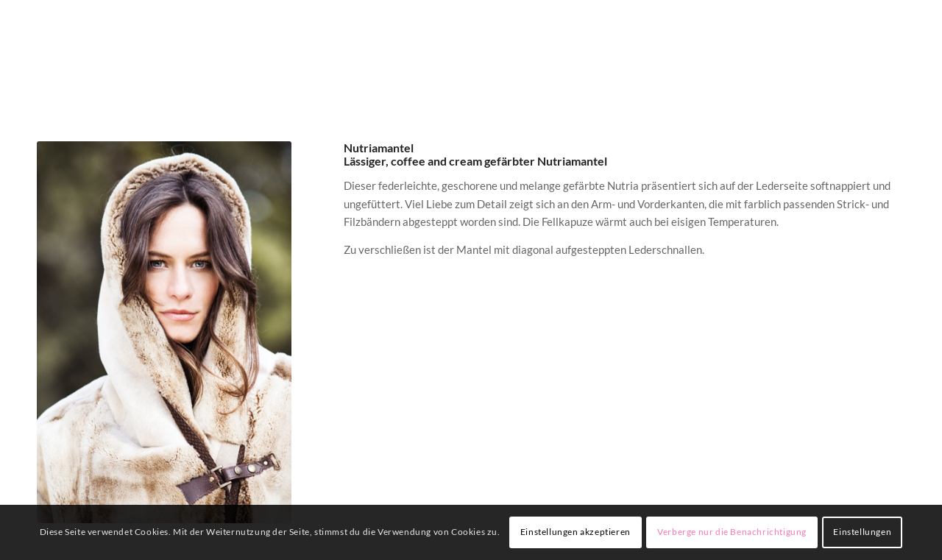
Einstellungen (862, 532)
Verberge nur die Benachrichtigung (732, 532)
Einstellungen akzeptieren (576, 532)
